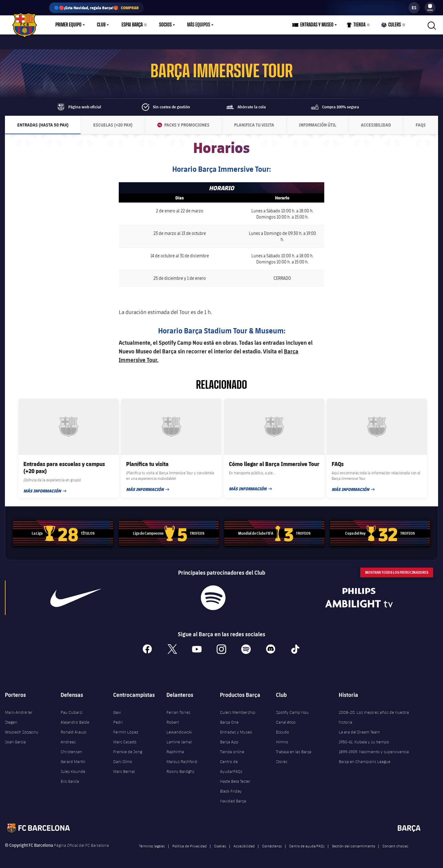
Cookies (220, 846)
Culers (391, 26)
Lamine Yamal (179, 742)
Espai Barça (132, 25)
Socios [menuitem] (165, 25)
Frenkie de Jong (128, 752)
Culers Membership (238, 712)
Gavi (117, 712)
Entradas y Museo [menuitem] (317, 25)
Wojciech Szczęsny (22, 732)
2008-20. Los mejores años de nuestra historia (374, 717)
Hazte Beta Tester (235, 781)
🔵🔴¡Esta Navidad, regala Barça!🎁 (96, 8)
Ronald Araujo (74, 732)
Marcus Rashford (182, 762)
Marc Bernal (124, 771)
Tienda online (232, 752)
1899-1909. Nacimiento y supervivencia (374, 752)
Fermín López (126, 732)
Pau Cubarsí (72, 712)
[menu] (430, 8)
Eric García (70, 781)
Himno (282, 742)
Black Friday (231, 791)
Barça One (229, 722)
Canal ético (286, 722)
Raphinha (175, 752)
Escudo (283, 732)
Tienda (356, 26)
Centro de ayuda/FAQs (307, 846)
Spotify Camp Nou (292, 712)
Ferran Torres (178, 712)
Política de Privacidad (190, 846)
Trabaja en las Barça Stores (294, 757)
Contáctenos (272, 846)
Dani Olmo (123, 762)
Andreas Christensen (71, 747)
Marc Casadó (125, 742)
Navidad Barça (233, 801)
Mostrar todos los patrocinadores (397, 572)
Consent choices (395, 846)
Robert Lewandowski (179, 727)
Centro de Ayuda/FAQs (231, 766)
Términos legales (152, 846)
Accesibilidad (244, 846)
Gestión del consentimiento (353, 846)
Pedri (118, 722)
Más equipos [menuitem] (199, 25)
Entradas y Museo (236, 732)
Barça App (229, 742)
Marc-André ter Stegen (19, 717)
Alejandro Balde (75, 722)
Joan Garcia (15, 742)
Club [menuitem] (101, 25)
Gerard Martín (73, 762)
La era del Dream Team (359, 732)
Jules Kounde (73, 771)
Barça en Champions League (365, 762)
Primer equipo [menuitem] (68, 25)
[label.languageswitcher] (414, 8)
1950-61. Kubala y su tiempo (364, 742)
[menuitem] (430, 6)
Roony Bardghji (180, 771)
